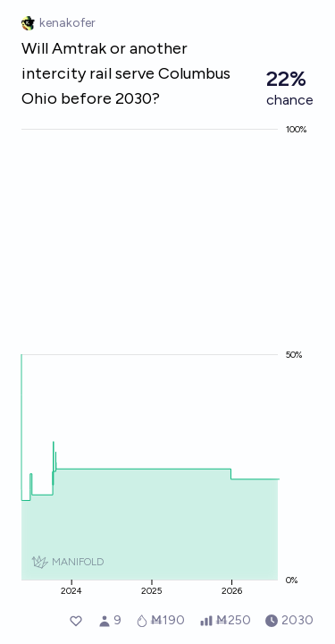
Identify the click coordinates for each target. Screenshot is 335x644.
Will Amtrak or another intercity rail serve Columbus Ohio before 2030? (126, 73)
